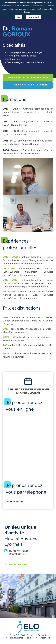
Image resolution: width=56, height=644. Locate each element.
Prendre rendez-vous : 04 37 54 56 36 (28, 77)
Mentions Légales (22, 638)
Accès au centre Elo (17, 565)
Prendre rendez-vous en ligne (31, 85)
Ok (19, 17)
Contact (9, 638)
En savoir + (28, 12)
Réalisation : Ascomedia (40, 638)
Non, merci (34, 17)
